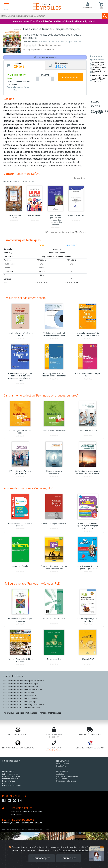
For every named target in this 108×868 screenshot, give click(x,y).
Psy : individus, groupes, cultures (57, 256)
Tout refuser (69, 858)
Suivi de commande (10, 774)
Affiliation (60, 774)
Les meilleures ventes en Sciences (19, 693)
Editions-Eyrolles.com (11, 823)
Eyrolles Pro (61, 766)
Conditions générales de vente (27, 830)
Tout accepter (42, 858)
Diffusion (38, 823)
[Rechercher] (51, 16)
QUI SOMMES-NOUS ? (11, 761)
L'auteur (96, 106)
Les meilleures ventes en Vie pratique (20, 702)
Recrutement (62, 779)
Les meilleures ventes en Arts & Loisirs (21, 699)
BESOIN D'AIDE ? (9, 771)
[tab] (24, 65)
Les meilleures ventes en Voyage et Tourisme (24, 705)
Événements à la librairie (66, 781)
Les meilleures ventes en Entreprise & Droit (23, 690)
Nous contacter (8, 783)
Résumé (95, 102)
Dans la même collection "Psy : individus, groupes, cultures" (41, 396)
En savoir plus (80, 178)
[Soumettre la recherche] (105, 16)
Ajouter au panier (70, 77)
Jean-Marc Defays (31, 42)
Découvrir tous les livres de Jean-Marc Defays (66, 232)
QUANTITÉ (45, 75)
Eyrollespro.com (27, 823)
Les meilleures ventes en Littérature (20, 696)
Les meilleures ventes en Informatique (21, 684)
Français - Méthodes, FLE (50, 713)
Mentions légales (9, 830)
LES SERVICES (62, 771)
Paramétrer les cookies (12, 786)
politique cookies (78, 847)
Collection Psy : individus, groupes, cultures (61, 42)
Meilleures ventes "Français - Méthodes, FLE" (32, 584)
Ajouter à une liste (45, 57)
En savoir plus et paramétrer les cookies (77, 850)
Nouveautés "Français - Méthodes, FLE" (28, 488)
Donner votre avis (53, 45)
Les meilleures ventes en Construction (21, 687)
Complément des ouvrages (67, 776)
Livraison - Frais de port (11, 776)
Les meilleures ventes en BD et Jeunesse (22, 708)
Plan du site (44, 830)
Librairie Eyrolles (63, 764)
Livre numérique (9, 781)
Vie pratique (9, 713)
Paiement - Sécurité (10, 779)
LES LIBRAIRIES (63, 761)
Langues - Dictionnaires (27, 713)
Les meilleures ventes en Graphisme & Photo (24, 680)
